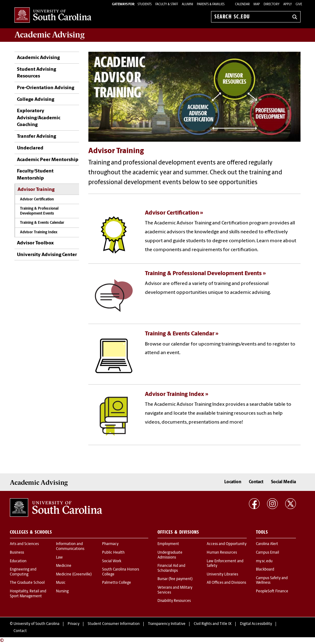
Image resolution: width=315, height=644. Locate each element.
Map (257, 4)
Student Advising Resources (36, 73)
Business (17, 553)
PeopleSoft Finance (272, 591)
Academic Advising (38, 58)
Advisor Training (36, 190)
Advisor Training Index (39, 232)
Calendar (242, 4)
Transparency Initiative (167, 624)
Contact (256, 482)
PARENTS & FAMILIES (211, 4)
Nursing (62, 591)
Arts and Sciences (24, 544)
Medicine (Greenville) (74, 575)
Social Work (112, 561)
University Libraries (222, 575)
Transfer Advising (36, 136)
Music (61, 583)
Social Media (283, 482)
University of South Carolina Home (53, 16)
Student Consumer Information (114, 624)
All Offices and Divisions (226, 583)
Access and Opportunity (227, 544)
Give (299, 4)
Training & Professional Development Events (39, 211)
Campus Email (267, 553)
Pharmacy (110, 544)
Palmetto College (117, 583)
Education (18, 561)
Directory (272, 4)
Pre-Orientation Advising (46, 88)
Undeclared (30, 148)
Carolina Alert (267, 544)
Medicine (64, 566)
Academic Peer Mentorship (48, 160)
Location (233, 482)
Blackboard (265, 570)
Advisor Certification (37, 200)
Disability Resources (174, 601)
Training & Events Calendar (42, 223)
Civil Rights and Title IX (213, 624)
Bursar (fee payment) (175, 579)
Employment (168, 544)
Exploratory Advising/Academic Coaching (39, 118)
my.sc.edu (264, 561)
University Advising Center (47, 255)
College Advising (36, 100)
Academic (50, 35)
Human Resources (222, 553)
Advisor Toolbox (35, 243)
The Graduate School (27, 583)
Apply (288, 4)
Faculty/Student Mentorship (35, 175)
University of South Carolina (36, 624)
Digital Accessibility (256, 624)
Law (59, 558)
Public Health (113, 553)
